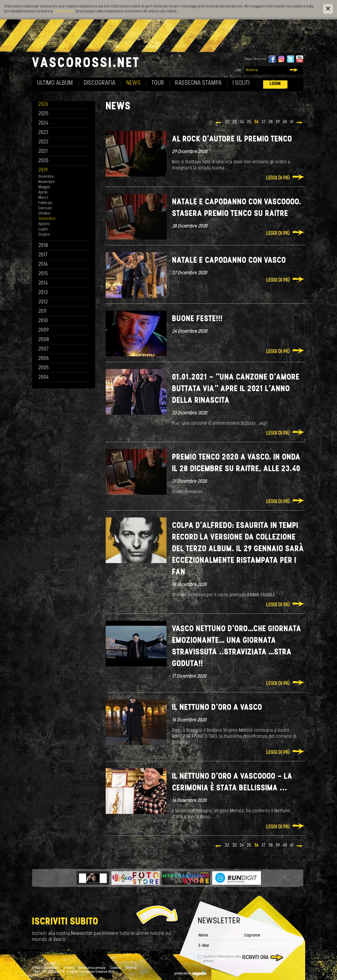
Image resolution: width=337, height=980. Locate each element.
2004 (44, 377)
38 (271, 122)
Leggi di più (278, 178)
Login (275, 84)
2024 (44, 123)
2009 (44, 330)
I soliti (241, 83)
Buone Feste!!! (197, 319)
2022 (44, 142)
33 (235, 122)
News (134, 83)
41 (292, 122)
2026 (43, 105)
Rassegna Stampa (199, 83)
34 (242, 122)
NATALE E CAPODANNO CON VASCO (229, 261)
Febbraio (45, 203)
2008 (44, 340)
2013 (43, 293)
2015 (43, 274)
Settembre (47, 219)
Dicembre (46, 177)
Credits (69, 968)
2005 (44, 368)
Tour (158, 83)
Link (238, 70)
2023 (43, 133)
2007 (44, 349)
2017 (43, 255)
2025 (44, 114)
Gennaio (45, 208)
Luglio (43, 229)
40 (285, 122)
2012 (43, 302)
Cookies (116, 968)
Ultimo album (55, 83)
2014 (43, 283)
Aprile (43, 193)
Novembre (47, 182)
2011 (43, 312)
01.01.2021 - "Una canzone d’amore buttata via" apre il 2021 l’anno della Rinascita (236, 389)
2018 (43, 246)
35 (249, 122)
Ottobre (44, 214)
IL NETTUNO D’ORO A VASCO (217, 708)
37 (264, 122)
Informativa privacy (92, 968)
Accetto (222, 959)
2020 (44, 161)
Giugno (44, 235)
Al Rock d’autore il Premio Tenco (232, 139)
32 (227, 122)
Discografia (100, 83)
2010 (43, 321)
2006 (44, 359)
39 (278, 122)
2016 (43, 265)
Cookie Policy (64, 11)
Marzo (43, 198)
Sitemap (131, 968)
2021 (43, 152)
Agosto (44, 224)
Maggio (44, 187)
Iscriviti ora (255, 958)
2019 (43, 170)
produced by (190, 974)
